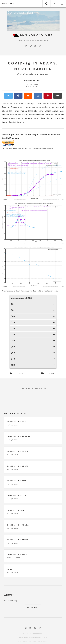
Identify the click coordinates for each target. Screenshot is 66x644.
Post (10, 569)
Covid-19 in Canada (18, 525)
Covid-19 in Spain (17, 481)
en (54, 4)
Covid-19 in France (18, 540)
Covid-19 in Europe (18, 466)
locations (8, 4)
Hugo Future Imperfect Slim (36, 637)
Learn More (33, 608)
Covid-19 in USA (16, 510)
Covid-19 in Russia (18, 451)
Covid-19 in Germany (19, 437)
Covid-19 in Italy (17, 495)
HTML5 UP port (26, 641)
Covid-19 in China (17, 555)
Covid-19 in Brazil (17, 422)
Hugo (45, 641)
